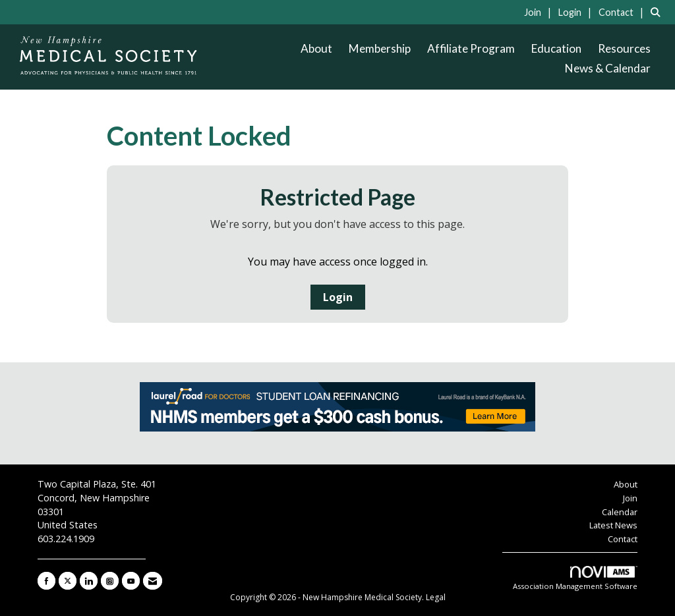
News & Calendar (608, 68)
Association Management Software (575, 578)
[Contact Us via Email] (153, 581)
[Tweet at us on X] (68, 581)
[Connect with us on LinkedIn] (89, 581)
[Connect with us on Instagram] (110, 581)
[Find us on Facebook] (46, 581)
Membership (380, 48)
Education (556, 48)
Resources (624, 48)
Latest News (613, 525)
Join (630, 498)
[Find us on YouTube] (131, 581)
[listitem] (540, 12)
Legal (436, 597)
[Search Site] (658, 12)
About (316, 48)
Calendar (620, 512)
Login (338, 297)
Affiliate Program (471, 48)
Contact (623, 539)
